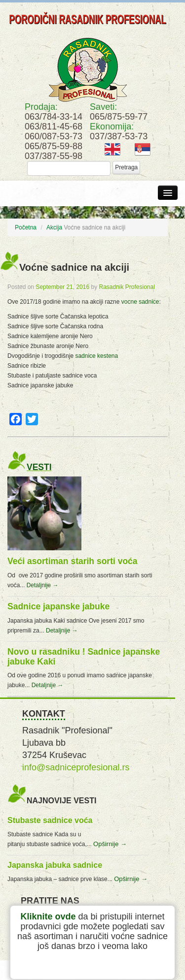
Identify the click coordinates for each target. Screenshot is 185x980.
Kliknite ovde (48, 917)
